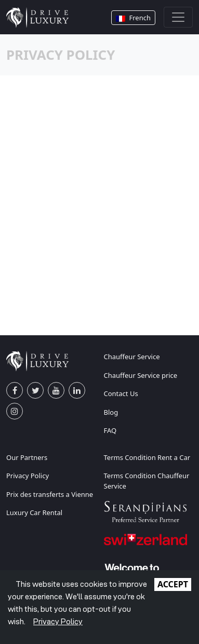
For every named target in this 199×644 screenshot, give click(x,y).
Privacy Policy (28, 476)
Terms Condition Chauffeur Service (147, 481)
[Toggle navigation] (178, 17)
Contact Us (121, 393)
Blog (111, 412)
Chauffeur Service (132, 357)
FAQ (110, 430)
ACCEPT (173, 584)
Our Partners (27, 457)
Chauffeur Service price (141, 375)
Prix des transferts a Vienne (50, 494)
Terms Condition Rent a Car (147, 457)
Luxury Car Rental (34, 512)
